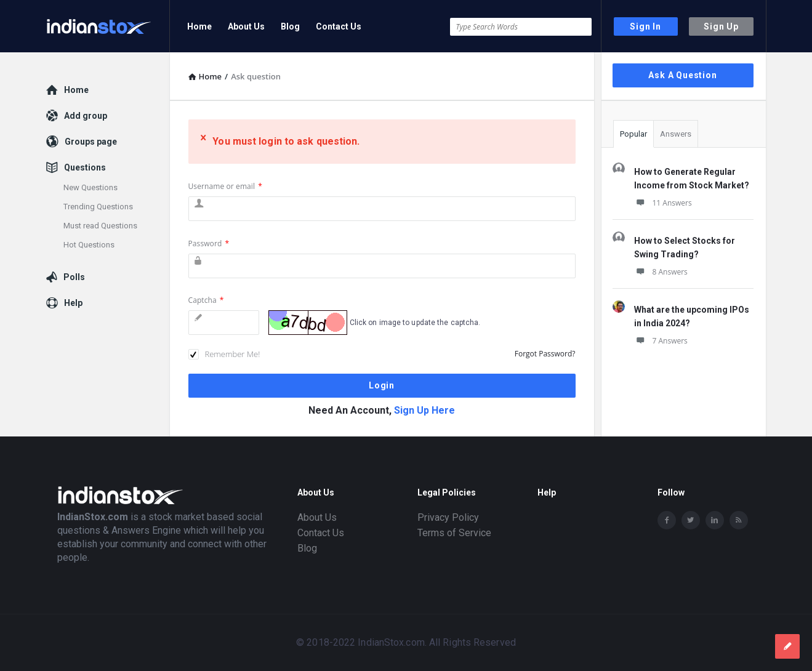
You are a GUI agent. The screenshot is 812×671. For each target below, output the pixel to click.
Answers (676, 134)
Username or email (225, 186)
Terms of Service (454, 533)
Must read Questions (100, 226)
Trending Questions (98, 207)
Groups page (91, 142)
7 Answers (661, 341)
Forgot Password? (545, 354)
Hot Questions (89, 245)
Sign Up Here (424, 410)
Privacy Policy (448, 517)
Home (199, 26)
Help (73, 303)
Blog (290, 26)
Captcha (206, 300)
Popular (633, 134)
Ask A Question (682, 75)
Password (209, 243)
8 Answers (661, 272)
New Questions (90, 187)
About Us (246, 26)
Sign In (645, 26)
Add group (86, 116)
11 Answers (663, 203)
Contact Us (339, 26)
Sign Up (721, 26)
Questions (85, 167)
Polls (74, 277)
